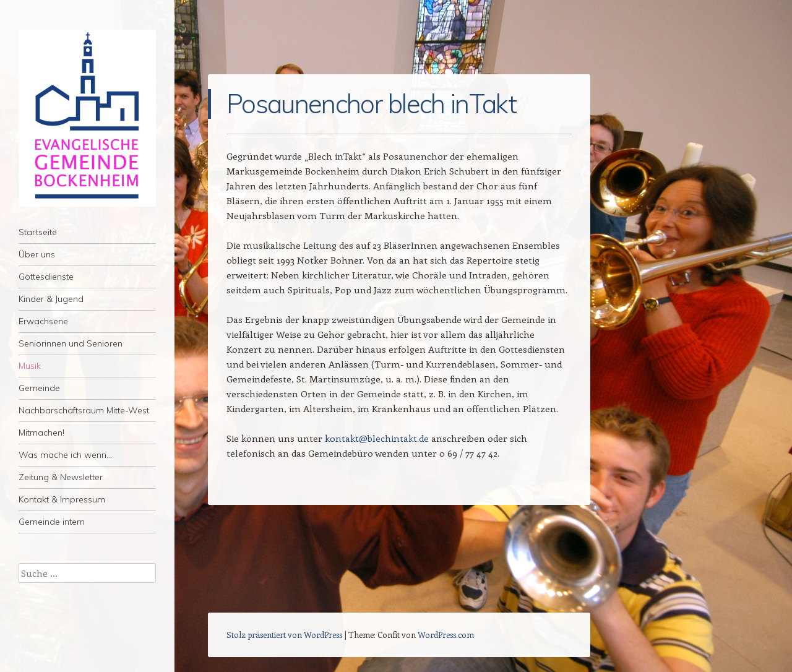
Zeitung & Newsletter (61, 477)
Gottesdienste (46, 277)
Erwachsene (43, 321)
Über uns (37, 254)
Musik (30, 366)
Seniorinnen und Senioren (71, 343)
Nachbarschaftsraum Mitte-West (84, 410)
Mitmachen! (41, 433)
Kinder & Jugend (51, 299)
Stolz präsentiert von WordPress (284, 635)
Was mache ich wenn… (65, 455)
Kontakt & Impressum (62, 499)
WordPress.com (446, 635)
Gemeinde (39, 388)
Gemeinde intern (52, 522)
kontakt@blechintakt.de (377, 438)
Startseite (38, 232)
